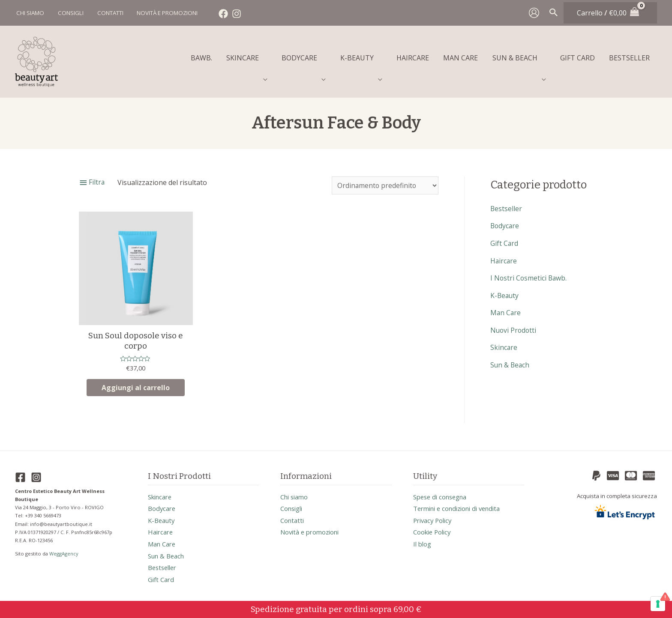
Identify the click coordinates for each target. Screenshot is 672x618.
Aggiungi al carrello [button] (136, 384)
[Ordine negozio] (384, 181)
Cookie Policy (434, 530)
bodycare (505, 221)
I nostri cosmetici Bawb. (529, 273)
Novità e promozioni (313, 530)
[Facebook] (220, 14)
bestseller (506, 204)
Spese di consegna (443, 494)
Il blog (423, 542)
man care (506, 307)
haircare (504, 256)
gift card (504, 239)
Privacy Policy (435, 518)
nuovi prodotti (514, 324)
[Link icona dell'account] (534, 13)
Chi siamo (296, 494)
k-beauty (505, 290)
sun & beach (510, 358)
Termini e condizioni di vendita (462, 506)
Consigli (293, 506)
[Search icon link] (554, 13)
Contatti (293, 518)
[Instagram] (234, 14)
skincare (504, 341)
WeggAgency (64, 550)
